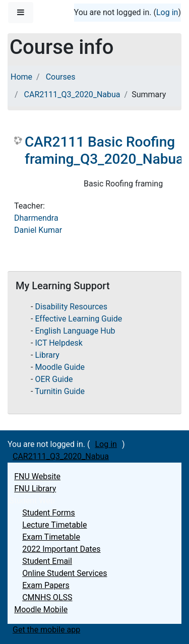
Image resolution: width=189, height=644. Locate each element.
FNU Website (37, 476)
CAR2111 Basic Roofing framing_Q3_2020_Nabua (104, 150)
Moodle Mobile (41, 609)
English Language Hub (75, 331)
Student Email (47, 561)
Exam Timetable (51, 537)
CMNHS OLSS (47, 597)
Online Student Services (65, 573)
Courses (61, 77)
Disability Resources (71, 307)
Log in (167, 12)
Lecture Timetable (54, 525)
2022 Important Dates (61, 549)
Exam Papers (46, 585)
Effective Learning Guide (78, 319)
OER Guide (54, 379)
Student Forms (49, 513)
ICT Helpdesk (58, 343)
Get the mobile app (46, 630)
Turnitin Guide (60, 391)
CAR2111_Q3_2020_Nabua (72, 94)
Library (47, 355)
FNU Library (35, 489)
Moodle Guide (60, 367)
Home (21, 77)
